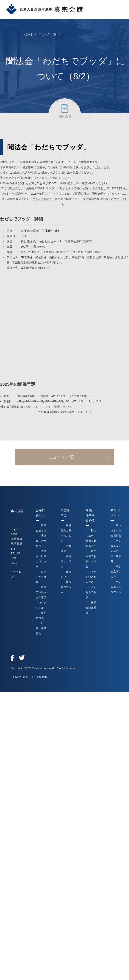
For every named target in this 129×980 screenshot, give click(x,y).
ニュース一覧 (47, 34)
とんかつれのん (42, 199)
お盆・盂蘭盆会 (41, 628)
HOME (28, 34)
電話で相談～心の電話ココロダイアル (41, 597)
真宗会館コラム (66, 587)
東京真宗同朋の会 (116, 572)
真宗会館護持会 (91, 608)
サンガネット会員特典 (116, 531)
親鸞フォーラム (66, 561)
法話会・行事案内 (41, 541)
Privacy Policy (20, 676)
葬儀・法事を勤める (90, 515)
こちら (44, 407)
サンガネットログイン (116, 587)
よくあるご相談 (91, 592)
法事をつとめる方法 (91, 577)
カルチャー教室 (41, 577)
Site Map (42, 676)
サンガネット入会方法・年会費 (116, 551)
